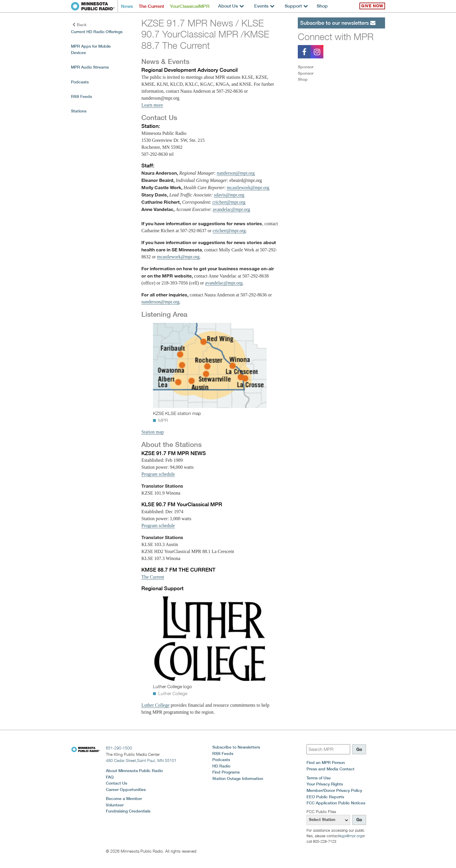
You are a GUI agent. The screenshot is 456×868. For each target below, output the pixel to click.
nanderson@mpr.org (236, 173)
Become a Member (124, 799)
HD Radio (221, 766)
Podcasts (80, 82)
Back (80, 25)
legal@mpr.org (350, 836)
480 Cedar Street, (141, 760)
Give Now (372, 6)
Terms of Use (319, 778)
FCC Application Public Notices (336, 803)
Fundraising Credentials (128, 811)
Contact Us (116, 783)
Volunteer (115, 805)
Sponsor (306, 67)
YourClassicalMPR (190, 6)
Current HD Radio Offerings (97, 32)
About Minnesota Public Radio (134, 771)
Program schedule (158, 474)
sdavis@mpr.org (229, 195)
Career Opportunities (126, 790)
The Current (151, 6)
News (127, 6)
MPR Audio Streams (90, 67)
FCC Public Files (321, 811)
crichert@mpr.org (229, 202)
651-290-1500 (119, 748)
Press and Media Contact (331, 769)
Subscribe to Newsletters (236, 747)
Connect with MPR (336, 37)
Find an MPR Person (326, 763)
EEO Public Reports (325, 797)
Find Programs (226, 772)
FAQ (110, 777)
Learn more (152, 105)
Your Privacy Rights (325, 784)
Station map (153, 432)
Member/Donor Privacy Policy (334, 790)
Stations (79, 111)
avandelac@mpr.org (231, 209)
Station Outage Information (238, 778)
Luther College (155, 705)
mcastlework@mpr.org (248, 188)
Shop (322, 6)
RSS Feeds (81, 96)
